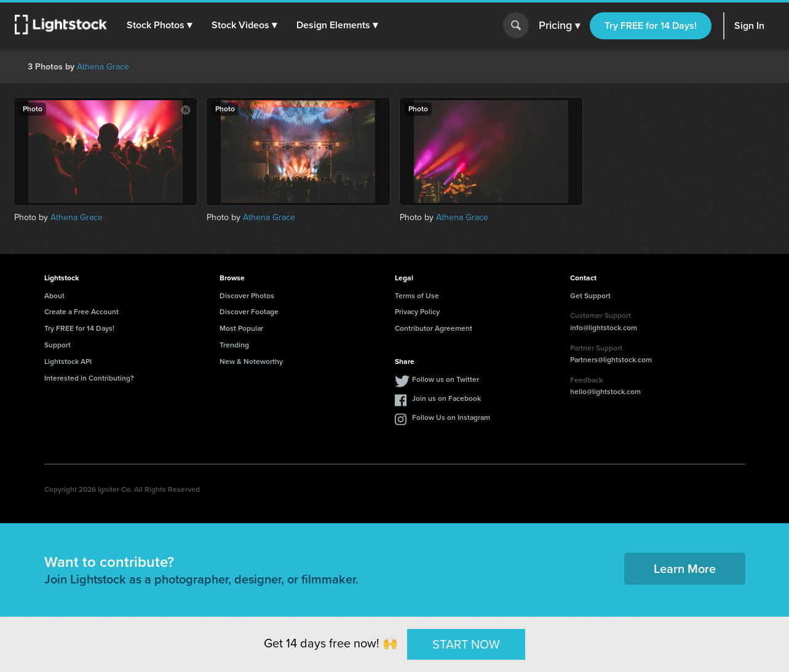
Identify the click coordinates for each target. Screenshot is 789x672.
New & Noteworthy (251, 362)
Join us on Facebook (446, 398)
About (54, 296)
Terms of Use (417, 296)
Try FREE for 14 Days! (651, 26)
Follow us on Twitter (446, 379)
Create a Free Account (81, 312)
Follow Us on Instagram (451, 417)
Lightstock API (68, 362)
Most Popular (241, 328)
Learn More (685, 569)
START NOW (466, 644)
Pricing (559, 26)
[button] (159, 25)
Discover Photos (247, 296)
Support (57, 345)
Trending (234, 345)
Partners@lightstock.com (611, 360)
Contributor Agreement (434, 328)
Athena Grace (103, 67)
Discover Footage (249, 312)
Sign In (749, 26)
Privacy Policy (417, 312)
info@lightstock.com (604, 328)
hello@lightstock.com (605, 392)
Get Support (590, 296)
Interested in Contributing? (89, 378)
